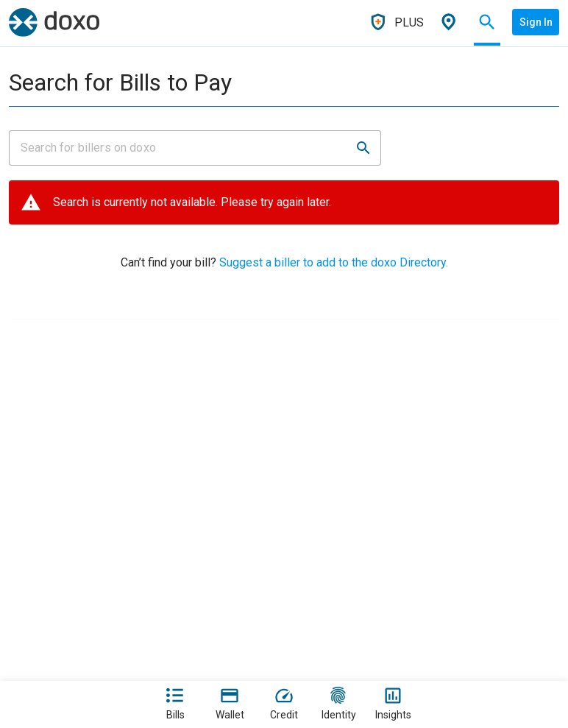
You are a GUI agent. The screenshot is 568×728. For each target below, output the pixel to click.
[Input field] (182, 148)
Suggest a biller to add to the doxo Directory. (332, 262)
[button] (363, 148)
